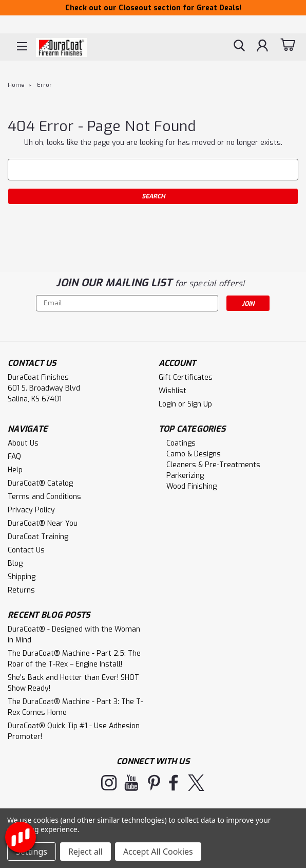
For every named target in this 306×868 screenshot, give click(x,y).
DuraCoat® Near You (43, 523)
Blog (15, 564)
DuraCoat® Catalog (40, 483)
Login (167, 404)
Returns (21, 590)
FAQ (14, 457)
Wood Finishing (192, 486)
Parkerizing (185, 476)
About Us (23, 443)
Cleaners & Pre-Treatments (213, 465)
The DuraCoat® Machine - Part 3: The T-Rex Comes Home (75, 707)
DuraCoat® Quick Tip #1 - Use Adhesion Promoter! (74, 731)
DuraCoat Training (38, 537)
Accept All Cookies (158, 852)
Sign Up (200, 404)
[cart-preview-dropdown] (288, 46)
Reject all (85, 852)
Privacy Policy (31, 510)
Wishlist (173, 391)
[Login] (262, 47)
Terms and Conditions (44, 497)
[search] (239, 47)
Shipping (22, 577)
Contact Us (26, 550)
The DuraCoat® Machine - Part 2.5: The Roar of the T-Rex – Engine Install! (74, 659)
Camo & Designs (194, 454)
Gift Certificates (186, 377)
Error (44, 85)
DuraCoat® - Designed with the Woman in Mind (74, 635)
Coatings (181, 443)
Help (15, 470)
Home (16, 85)
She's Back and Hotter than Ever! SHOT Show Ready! (73, 683)
